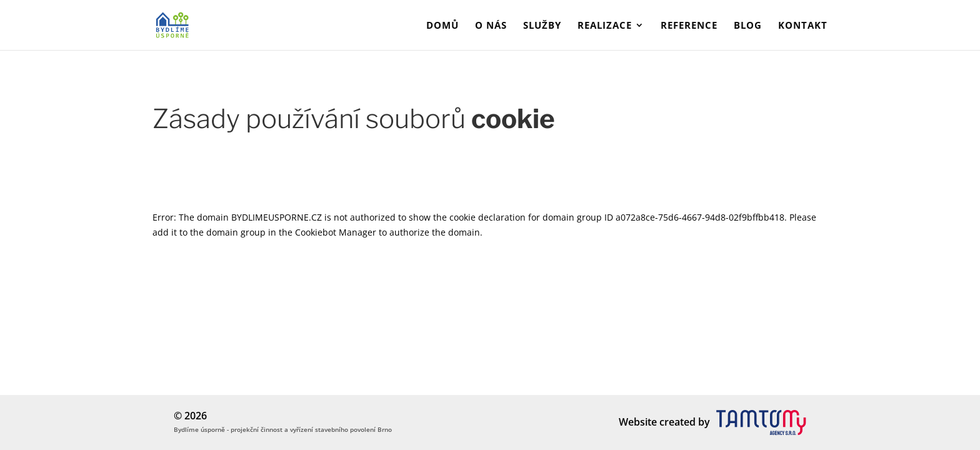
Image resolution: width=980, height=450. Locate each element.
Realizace (605, 26)
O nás (491, 26)
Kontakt (803, 26)
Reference (689, 26)
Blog (748, 26)
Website (638, 422)
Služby (542, 26)
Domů (442, 26)
